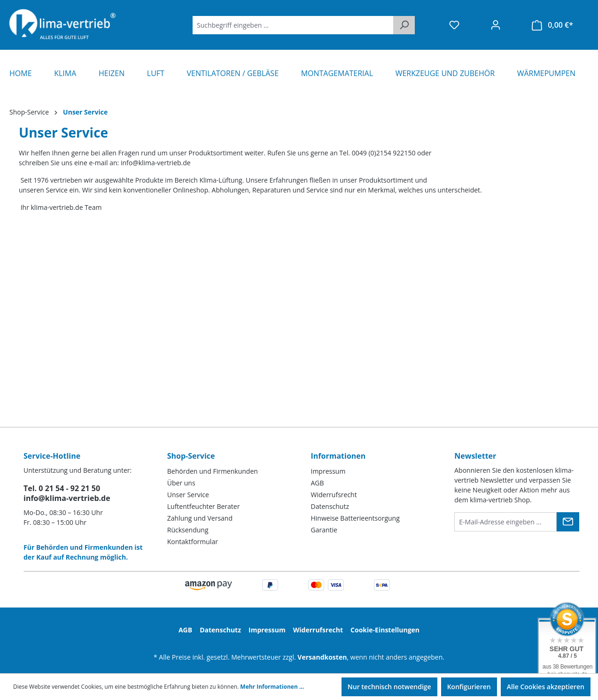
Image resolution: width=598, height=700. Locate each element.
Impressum (328, 471)
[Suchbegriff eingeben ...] (293, 25)
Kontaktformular (193, 542)
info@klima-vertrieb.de (67, 498)
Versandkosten (322, 657)
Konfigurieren (469, 687)
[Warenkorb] (552, 25)
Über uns (181, 483)
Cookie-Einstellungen (385, 630)
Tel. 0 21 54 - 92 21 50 (62, 488)
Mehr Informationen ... (272, 687)
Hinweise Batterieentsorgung (355, 518)
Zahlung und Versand (200, 518)
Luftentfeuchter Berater (204, 506)
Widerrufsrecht (334, 495)
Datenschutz (330, 506)
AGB (318, 483)
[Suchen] (404, 25)
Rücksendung (188, 530)
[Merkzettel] (454, 25)
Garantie (324, 530)
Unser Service (188, 495)
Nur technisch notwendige (389, 687)
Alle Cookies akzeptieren (546, 687)
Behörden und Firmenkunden (213, 471)
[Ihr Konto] (496, 25)
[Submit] (568, 522)
